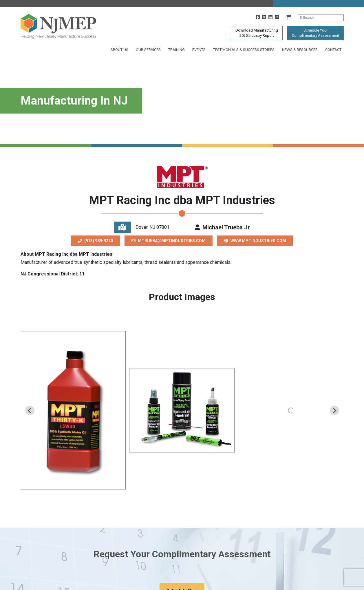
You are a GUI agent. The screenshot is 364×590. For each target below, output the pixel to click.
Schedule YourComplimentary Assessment (315, 33)
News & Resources (300, 50)
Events (199, 50)
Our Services (148, 50)
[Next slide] (334, 410)
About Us (119, 50)
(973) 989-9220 (95, 241)
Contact (333, 50)
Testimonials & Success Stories (244, 50)
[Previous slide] (30, 410)
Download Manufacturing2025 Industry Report (257, 33)
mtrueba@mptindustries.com (169, 241)
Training (176, 50)
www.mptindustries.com (255, 241)
